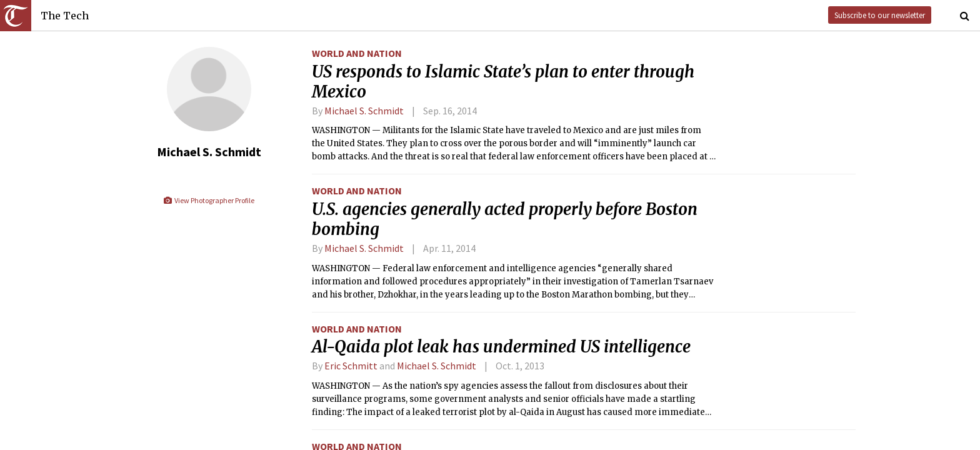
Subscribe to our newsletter (880, 15)
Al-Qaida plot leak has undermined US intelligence (501, 347)
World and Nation (357, 53)
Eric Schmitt (351, 366)
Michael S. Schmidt (364, 111)
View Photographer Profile (208, 200)
